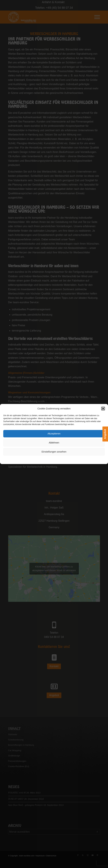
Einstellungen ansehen (54, 452)
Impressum (73, 459)
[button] (103, 409)
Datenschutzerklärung (57, 459)
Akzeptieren (54, 434)
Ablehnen (54, 443)
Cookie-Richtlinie (38, 459)
